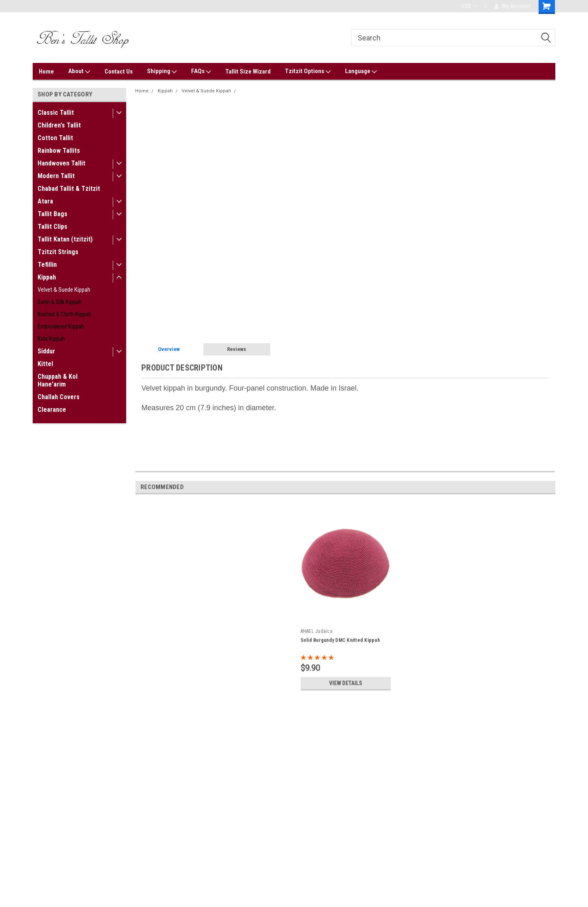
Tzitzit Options (308, 71)
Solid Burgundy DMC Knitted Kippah (340, 640)
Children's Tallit (59, 125)
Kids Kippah (51, 339)
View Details (345, 683)
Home (46, 71)
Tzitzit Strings (58, 252)
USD (469, 6)
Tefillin (47, 265)
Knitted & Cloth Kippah (64, 314)
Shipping (162, 71)
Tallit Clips (52, 227)
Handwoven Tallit (61, 163)
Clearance (52, 410)
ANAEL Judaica (316, 631)
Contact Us (119, 71)
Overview (169, 349)
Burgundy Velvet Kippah (266, 91)
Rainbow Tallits (59, 151)
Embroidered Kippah (61, 326)
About (79, 71)
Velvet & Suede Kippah (64, 290)
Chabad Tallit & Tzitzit (69, 189)
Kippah (47, 277)
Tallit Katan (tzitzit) (65, 239)
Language (361, 71)
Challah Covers (59, 397)
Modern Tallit (56, 176)
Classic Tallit (56, 113)
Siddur (46, 351)
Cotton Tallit (55, 138)
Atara (45, 201)
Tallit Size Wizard (248, 71)
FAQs (201, 71)
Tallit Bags (52, 214)
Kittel (45, 364)
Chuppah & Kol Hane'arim (58, 380)
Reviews (237, 349)
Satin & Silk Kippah (60, 302)
